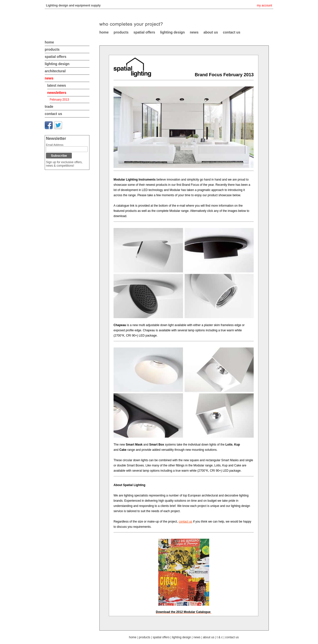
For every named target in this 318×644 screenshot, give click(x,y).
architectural (55, 71)
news (49, 78)
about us (209, 637)
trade (49, 107)
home (49, 42)
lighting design (57, 64)
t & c (220, 637)
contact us (53, 114)
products (52, 49)
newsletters (57, 93)
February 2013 (59, 100)
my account (264, 5)
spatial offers (56, 57)
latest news (57, 85)
